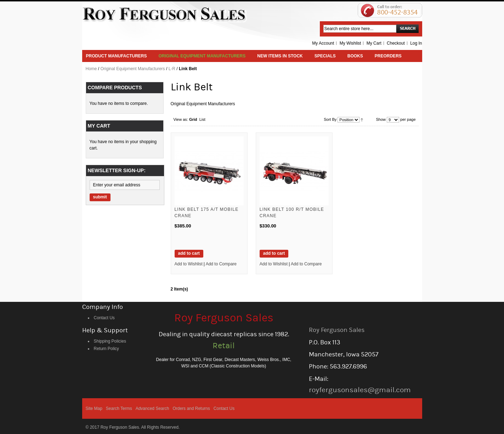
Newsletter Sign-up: (117, 170)
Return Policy (106, 349)
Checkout (396, 43)
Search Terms (119, 408)
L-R (172, 69)
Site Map (94, 408)
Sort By (330, 119)
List (202, 119)
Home (91, 69)
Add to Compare (221, 264)
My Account (323, 43)
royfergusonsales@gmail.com (360, 390)
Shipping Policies (110, 341)
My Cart (374, 43)
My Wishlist (350, 43)
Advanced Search (152, 408)
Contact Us (104, 318)
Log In (416, 43)
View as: (181, 119)
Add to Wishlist (189, 264)
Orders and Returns (191, 408)
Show (381, 119)
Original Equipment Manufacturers (133, 69)
